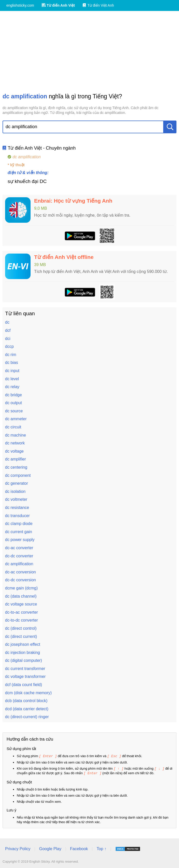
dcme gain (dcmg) (21, 588)
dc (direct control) (21, 628)
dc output (13, 403)
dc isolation (15, 491)
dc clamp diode (19, 524)
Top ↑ (101, 848)
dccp (9, 346)
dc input (12, 371)
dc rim (11, 355)
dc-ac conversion (20, 572)
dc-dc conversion (20, 580)
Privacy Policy (18, 848)
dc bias (12, 363)
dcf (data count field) (24, 685)
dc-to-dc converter (22, 620)
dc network (15, 443)
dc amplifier (16, 459)
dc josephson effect (23, 644)
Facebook (79, 848)
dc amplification (19, 564)
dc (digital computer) (24, 660)
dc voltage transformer (25, 676)
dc (7, 322)
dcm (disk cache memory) (28, 693)
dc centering (16, 467)
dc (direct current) (21, 636)
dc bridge (13, 395)
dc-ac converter (19, 548)
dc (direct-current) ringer (27, 717)
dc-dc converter (19, 556)
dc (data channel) (21, 596)
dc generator (17, 483)
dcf (8, 330)
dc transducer (17, 516)
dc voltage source (21, 604)
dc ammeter (16, 419)
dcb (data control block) (26, 701)
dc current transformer (25, 669)
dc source (14, 411)
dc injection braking (23, 653)
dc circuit (13, 427)
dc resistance (17, 508)
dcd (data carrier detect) (27, 709)
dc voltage (14, 451)
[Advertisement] (89, 52)
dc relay (12, 387)
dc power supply (20, 540)
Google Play (50, 848)
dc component (18, 475)
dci (8, 339)
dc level (12, 379)
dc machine (16, 435)
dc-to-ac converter (22, 612)
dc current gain (19, 532)
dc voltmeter (16, 499)
